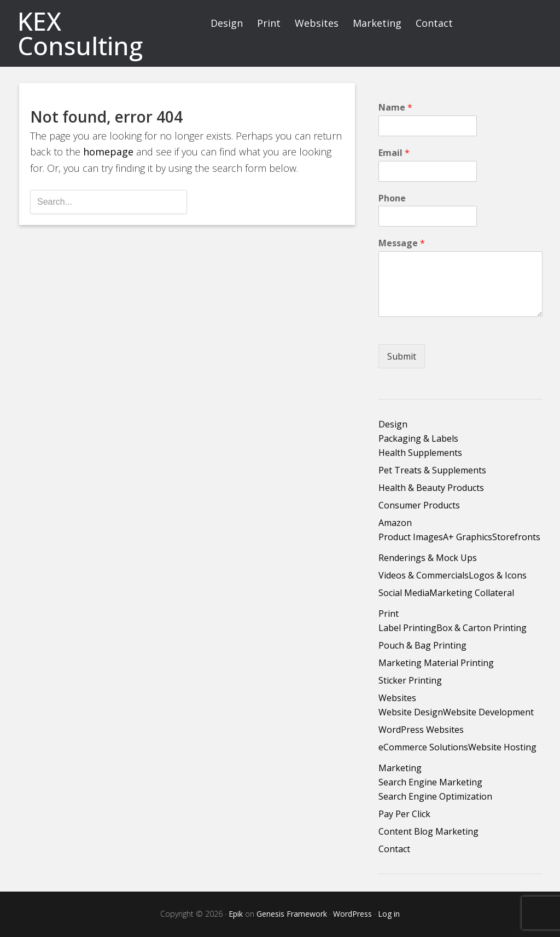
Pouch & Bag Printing (422, 645)
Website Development (488, 712)
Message (402, 243)
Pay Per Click (404, 814)
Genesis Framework (292, 914)
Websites (397, 698)
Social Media (404, 593)
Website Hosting (502, 747)
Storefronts (516, 537)
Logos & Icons (498, 575)
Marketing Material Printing (436, 663)
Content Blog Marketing (428, 831)
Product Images (411, 537)
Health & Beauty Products (431, 488)
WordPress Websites (421, 730)
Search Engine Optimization (435, 796)
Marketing (400, 768)
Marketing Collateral (472, 593)
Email (394, 153)
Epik (236, 914)
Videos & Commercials (424, 575)
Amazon (395, 523)
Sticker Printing (410, 680)
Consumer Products (419, 505)
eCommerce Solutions (423, 747)
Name (395, 108)
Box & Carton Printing (482, 628)
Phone (392, 198)
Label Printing (407, 628)
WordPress (352, 914)
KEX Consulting (80, 33)
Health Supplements (420, 453)
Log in (389, 914)
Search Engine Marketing (430, 782)
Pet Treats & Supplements (432, 470)
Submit (402, 356)
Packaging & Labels (418, 438)
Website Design (411, 712)
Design (393, 424)
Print (389, 614)
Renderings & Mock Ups (428, 558)
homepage (108, 152)
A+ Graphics (468, 537)
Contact (394, 849)
